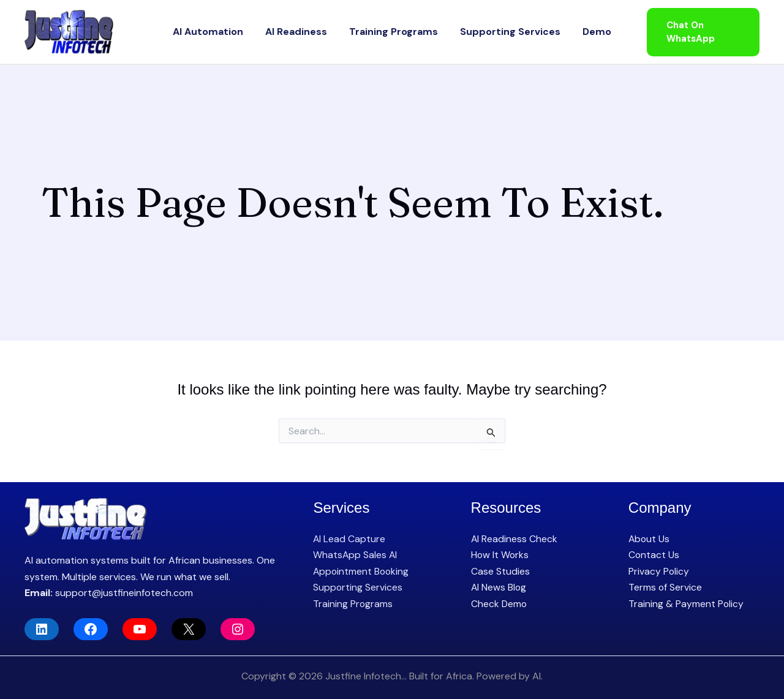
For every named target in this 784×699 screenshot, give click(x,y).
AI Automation (232, 32)
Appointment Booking (362, 571)
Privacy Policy (659, 571)
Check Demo (499, 604)
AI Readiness (308, 32)
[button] (696, 32)
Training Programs (394, 32)
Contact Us (654, 555)
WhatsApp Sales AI (356, 555)
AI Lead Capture (349, 539)
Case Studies (500, 571)
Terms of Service (665, 587)
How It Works (500, 555)
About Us (650, 539)
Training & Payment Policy (686, 604)
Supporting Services (498, 32)
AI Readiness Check (514, 539)
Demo (572, 32)
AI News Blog (499, 587)
